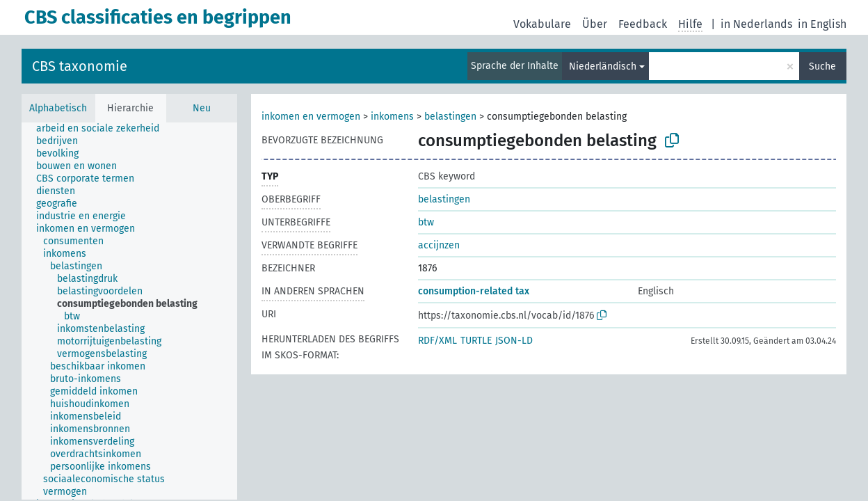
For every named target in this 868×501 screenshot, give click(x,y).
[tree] (129, 311)
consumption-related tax (474, 291)
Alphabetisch (58, 108)
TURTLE (476, 341)
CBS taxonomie (80, 66)
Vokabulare (542, 24)
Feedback (643, 24)
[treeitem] (104, 129)
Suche (822, 66)
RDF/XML (437, 341)
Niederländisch (603, 66)
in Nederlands (756, 24)
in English (822, 24)
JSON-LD (514, 341)
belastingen (450, 117)
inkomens (392, 117)
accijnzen (439, 245)
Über (595, 24)
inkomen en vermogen (311, 117)
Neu (202, 108)
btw (426, 222)
